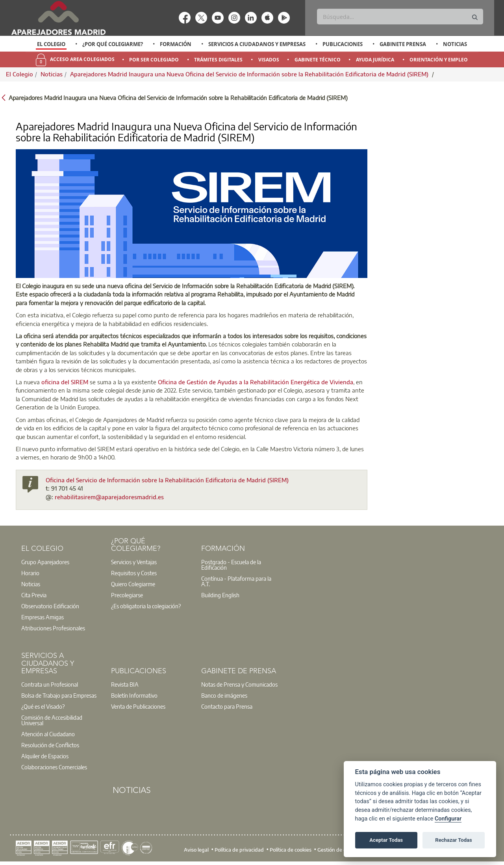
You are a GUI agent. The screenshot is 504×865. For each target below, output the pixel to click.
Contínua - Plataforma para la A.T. (236, 581)
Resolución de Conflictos (50, 745)
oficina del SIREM (65, 382)
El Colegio (51, 44)
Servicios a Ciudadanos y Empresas (257, 44)
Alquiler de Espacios (45, 756)
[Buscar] (400, 17)
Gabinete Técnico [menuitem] (318, 60)
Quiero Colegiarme (133, 584)
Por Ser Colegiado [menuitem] (154, 60)
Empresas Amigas (43, 617)
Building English (220, 595)
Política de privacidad (239, 850)
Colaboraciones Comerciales (54, 767)
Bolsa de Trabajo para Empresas (59, 695)
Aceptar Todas (386, 840)
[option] (51, 44)
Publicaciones (343, 44)
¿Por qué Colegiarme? (113, 44)
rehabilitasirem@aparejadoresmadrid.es (109, 497)
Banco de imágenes (224, 695)
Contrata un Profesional (50, 684)
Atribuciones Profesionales (53, 628)
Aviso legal (196, 850)
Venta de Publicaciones (138, 706)
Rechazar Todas (454, 840)
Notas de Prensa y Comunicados (239, 684)
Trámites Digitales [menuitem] (218, 60)
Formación (176, 44)
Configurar (448, 819)
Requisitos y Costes (134, 573)
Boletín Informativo (134, 695)
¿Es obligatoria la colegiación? (146, 606)
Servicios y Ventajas (134, 562)
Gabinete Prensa (403, 44)
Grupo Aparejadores (45, 562)
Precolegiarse (127, 595)
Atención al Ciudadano (48, 734)
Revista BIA (125, 684)
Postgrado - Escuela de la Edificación (231, 565)
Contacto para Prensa (227, 706)
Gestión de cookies (339, 850)
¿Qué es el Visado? (43, 706)
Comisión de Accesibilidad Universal (52, 720)
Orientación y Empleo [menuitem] (439, 60)
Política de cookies (291, 850)
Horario (30, 573)
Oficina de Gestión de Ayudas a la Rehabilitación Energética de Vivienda (256, 382)
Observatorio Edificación (50, 606)
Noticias (455, 44)
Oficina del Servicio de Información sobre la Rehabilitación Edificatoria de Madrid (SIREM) (167, 480)
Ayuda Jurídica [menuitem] (375, 60)
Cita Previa (34, 595)
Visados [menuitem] (269, 60)
